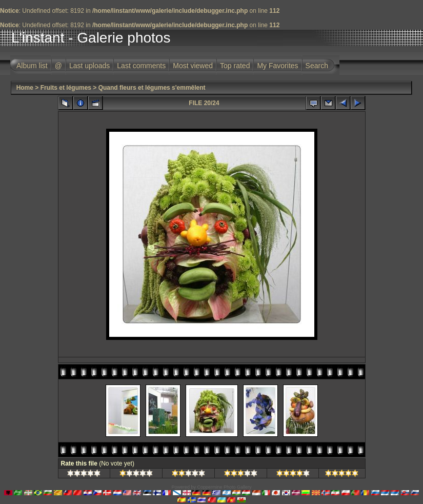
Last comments (141, 66)
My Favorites (277, 66)
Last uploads (89, 66)
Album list (32, 66)
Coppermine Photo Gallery (224, 487)
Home (25, 88)
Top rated (235, 66)
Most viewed (193, 66)
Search (317, 66)
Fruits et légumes (66, 88)
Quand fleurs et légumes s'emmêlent (152, 88)
